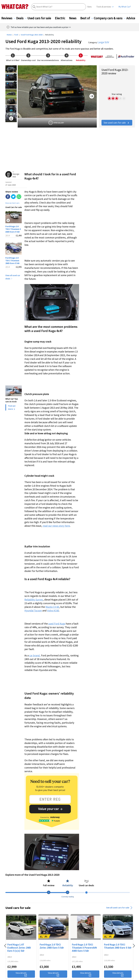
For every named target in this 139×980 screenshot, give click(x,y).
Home (9, 35)
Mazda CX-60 (52, 607)
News (74, 18)
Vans (89, 7)
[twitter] (13, 197)
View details (21, 974)
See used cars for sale (117, 123)
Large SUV (103, 42)
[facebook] (8, 197)
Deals (21, 18)
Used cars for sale (41, 18)
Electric (62, 18)
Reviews (8, 18)
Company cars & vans (110, 18)
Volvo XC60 (53, 611)
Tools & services (104, 7)
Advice (132, 18)
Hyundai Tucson (33, 611)
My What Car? (125, 7)
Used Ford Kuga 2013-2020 (32, 35)
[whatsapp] (19, 197)
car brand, (35, 655)
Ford (16, 35)
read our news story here (56, 526)
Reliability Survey (34, 600)
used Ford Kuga (57, 624)
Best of (87, 18)
